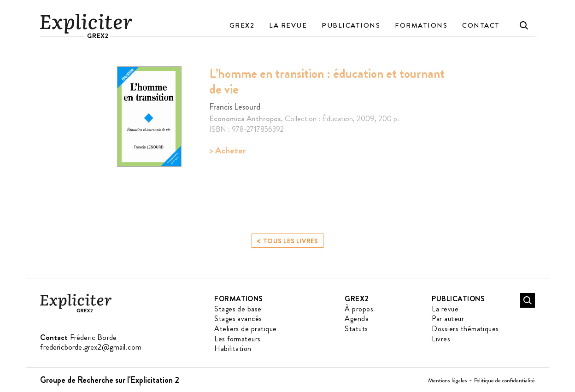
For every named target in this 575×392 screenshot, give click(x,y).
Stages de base (238, 309)
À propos (359, 309)
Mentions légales (448, 380)
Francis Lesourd (235, 107)
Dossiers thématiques (465, 329)
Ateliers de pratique (246, 329)
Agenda (357, 319)
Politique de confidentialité (505, 380)
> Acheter (227, 150)
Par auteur (448, 319)
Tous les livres (287, 243)
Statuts (356, 329)
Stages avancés (238, 319)
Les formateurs (238, 339)
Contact (481, 25)
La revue (288, 25)
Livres (441, 339)
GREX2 (242, 25)
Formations (421, 25)
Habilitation (233, 348)
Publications (351, 25)
